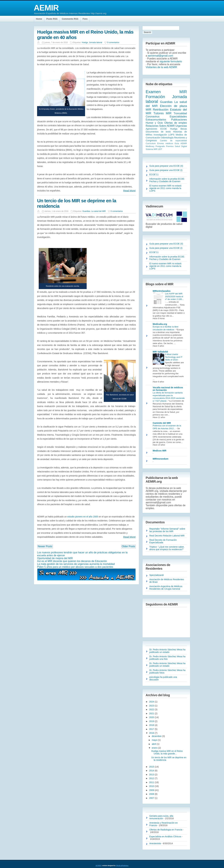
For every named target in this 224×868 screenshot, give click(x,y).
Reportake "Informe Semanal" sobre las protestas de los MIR (167, 530)
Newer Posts (45, 546)
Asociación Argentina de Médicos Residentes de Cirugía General (166, 588)
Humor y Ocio (154, 123)
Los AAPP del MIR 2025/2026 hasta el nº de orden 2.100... (174, 296)
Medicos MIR (160, 451)
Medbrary (150, 146)
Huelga (85, 43)
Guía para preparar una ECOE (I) (166, 170)
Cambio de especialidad (173, 141)
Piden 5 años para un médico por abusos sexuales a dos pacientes (75, 567)
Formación (155, 97)
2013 (152, 775)
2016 (152, 733)
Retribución (161, 110)
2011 (152, 782)
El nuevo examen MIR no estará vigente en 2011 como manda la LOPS (165, 188)
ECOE (164, 129)
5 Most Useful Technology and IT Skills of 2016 (174, 357)
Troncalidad (180, 113)
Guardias (86, 211)
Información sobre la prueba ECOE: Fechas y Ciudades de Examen (167, 180)
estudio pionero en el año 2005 (83, 517)
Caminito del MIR (162, 423)
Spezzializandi (157, 575)
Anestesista (155, 843)
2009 (152, 790)
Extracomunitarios (156, 120)
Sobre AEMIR (167, 126)
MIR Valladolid (160, 352)
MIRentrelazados (162, 291)
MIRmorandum (161, 459)
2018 (152, 725)
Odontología (167, 138)
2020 (152, 717)
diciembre (157, 736)
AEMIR (46, 8)
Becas (184, 129)
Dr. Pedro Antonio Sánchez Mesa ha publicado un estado (167, 651)
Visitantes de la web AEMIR (161, 67)
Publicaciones (179, 120)
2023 (152, 706)
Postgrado (160, 146)
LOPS (171, 135)
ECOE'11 (154, 174)
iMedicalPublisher (122, 866)
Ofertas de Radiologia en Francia (166, 830)
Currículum (151, 143)
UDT (160, 149)
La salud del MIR (98, 211)
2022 (152, 709)
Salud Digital (181, 146)
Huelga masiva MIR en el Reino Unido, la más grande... (167, 752)
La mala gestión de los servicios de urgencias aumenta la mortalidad (76, 564)
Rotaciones (152, 126)
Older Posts (128, 546)
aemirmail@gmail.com (160, 56)
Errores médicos (165, 143)
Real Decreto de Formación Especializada (163, 541)
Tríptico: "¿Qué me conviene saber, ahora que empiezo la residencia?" (167, 548)
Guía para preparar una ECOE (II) (166, 166)
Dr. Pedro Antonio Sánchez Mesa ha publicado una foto (167, 658)
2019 (152, 721)
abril (154, 744)
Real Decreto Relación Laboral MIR (167, 536)
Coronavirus (153, 117)
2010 (152, 786)
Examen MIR (166, 92)
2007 (152, 798)
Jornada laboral (96, 43)
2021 (152, 713)
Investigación (160, 135)
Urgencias (181, 126)
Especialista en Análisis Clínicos (165, 837)
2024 (152, 702)
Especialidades (178, 117)
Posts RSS (52, 19)
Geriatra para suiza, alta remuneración (161, 817)
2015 (152, 767)
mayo (155, 740)
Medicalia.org (160, 324)
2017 (152, 729)
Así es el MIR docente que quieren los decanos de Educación (72, 561)
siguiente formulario (171, 61)
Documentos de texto (158, 132)
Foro (85, 19)
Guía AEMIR (181, 143)
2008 (152, 794)
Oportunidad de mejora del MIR (55, 558)
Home (39, 19)
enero (155, 748)
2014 (152, 771)
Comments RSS (70, 19)
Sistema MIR (151, 149)
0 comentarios (113, 43)
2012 (152, 778)
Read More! (130, 191)
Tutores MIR (163, 113)
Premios (170, 146)
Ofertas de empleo (176, 123)
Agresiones (151, 129)
